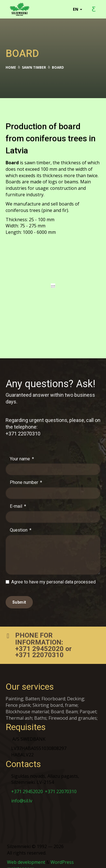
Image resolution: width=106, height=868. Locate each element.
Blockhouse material (27, 705)
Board (57, 705)
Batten (32, 692)
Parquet (88, 705)
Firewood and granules (73, 711)
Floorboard (53, 692)
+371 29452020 (39, 642)
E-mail (18, 500)
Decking (76, 692)
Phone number (26, 476)
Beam (72, 705)
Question (21, 523)
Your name (22, 452)
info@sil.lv (22, 794)
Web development (26, 855)
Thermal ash (19, 711)
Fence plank (18, 698)
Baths (40, 711)
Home (11, 67)
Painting (14, 692)
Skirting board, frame (55, 698)
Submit (19, 595)
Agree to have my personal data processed (51, 575)
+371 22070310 (23, 427)
